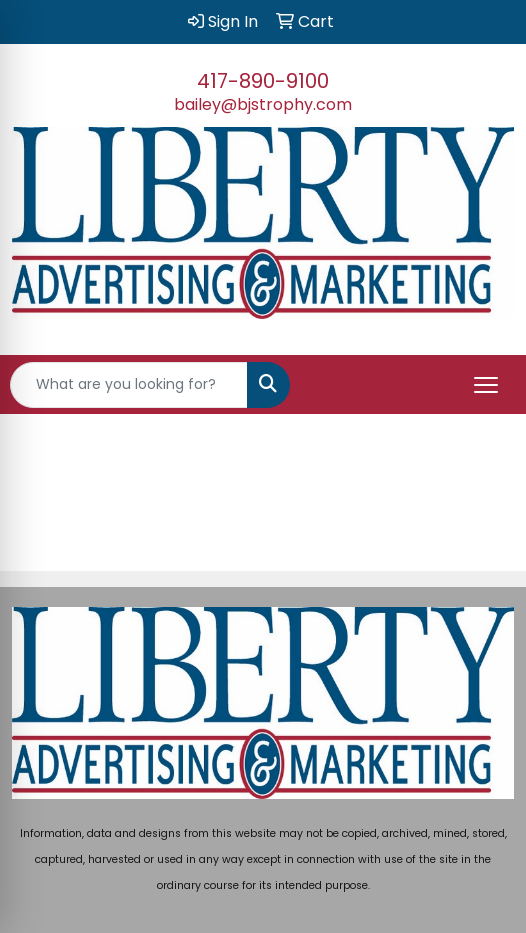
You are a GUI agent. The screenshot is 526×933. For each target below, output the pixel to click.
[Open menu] (486, 385)
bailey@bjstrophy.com (263, 104)
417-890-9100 (263, 81)
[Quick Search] (129, 385)
